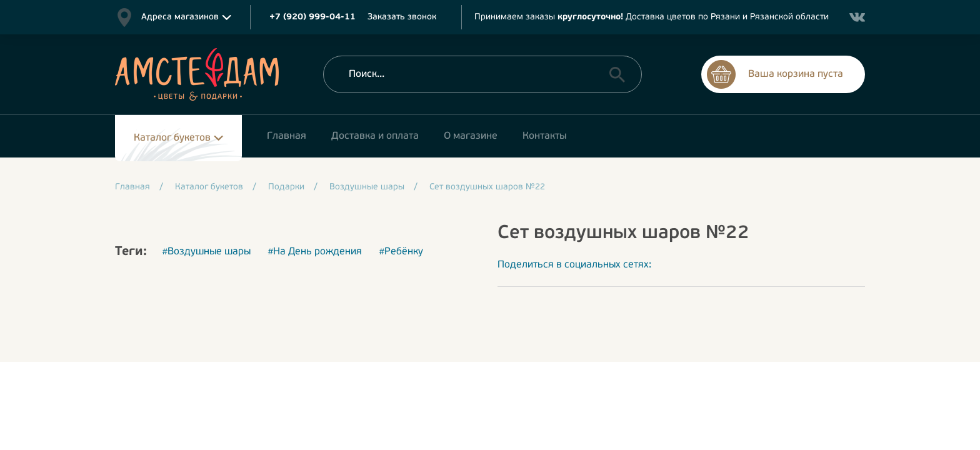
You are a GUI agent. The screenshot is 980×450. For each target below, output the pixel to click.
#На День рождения (315, 252)
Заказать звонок (402, 17)
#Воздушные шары (206, 252)
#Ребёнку (401, 252)
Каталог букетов (172, 138)
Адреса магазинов (180, 17)
